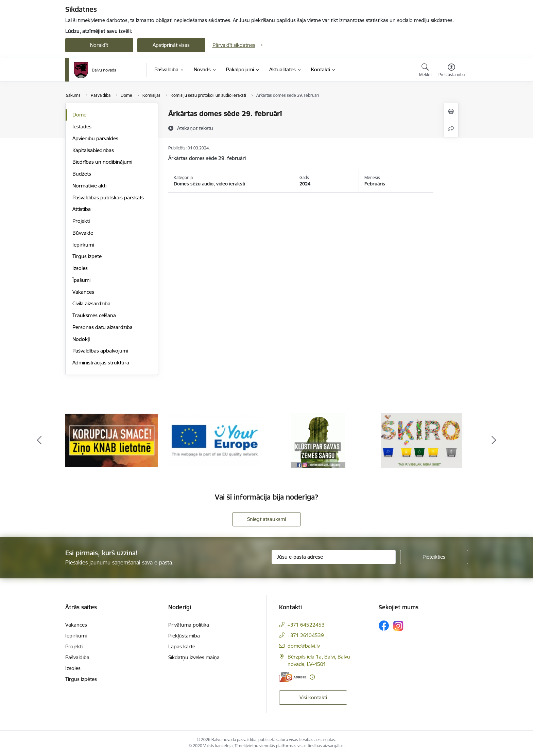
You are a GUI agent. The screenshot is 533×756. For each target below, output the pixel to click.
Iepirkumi (83, 245)
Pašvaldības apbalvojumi (100, 351)
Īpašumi (81, 280)
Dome (79, 115)
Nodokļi (81, 339)
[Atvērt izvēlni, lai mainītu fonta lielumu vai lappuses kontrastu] (452, 71)
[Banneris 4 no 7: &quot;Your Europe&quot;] (215, 440)
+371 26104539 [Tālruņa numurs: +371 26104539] (306, 635)
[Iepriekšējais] (39, 440)
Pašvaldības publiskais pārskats (108, 197)
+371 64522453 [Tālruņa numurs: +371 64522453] (306, 625)
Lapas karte (182, 646)
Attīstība (82, 209)
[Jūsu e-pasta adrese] (334, 557)
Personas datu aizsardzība (102, 327)
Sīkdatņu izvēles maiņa (194, 657)
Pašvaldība (77, 657)
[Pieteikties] (434, 557)
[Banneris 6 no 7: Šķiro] (421, 440)
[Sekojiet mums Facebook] (384, 626)
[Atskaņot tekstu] (195, 128)
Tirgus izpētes (81, 679)
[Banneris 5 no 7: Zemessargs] (318, 440)
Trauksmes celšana (94, 315)
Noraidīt (99, 45)
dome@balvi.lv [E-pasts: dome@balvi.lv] (304, 646)
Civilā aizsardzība (91, 303)
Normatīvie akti (89, 186)
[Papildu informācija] (312, 677)
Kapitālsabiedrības (93, 150)
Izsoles (80, 268)
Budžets (82, 174)
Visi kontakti (313, 697)
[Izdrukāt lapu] (451, 112)
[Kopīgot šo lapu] (451, 129)
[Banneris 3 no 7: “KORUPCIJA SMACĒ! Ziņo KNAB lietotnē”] (112, 440)
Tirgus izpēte (87, 256)
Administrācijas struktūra (101, 363)
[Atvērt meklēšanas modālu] (425, 71)
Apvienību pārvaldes (95, 138)
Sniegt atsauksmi (266, 519)
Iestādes (82, 127)
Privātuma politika (189, 625)
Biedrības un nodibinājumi (102, 162)
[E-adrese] (293, 677)
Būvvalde (83, 233)
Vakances (83, 292)
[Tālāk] (494, 440)
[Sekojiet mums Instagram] (398, 626)
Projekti (81, 221)
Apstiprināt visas (171, 45)
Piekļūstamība (184, 636)
